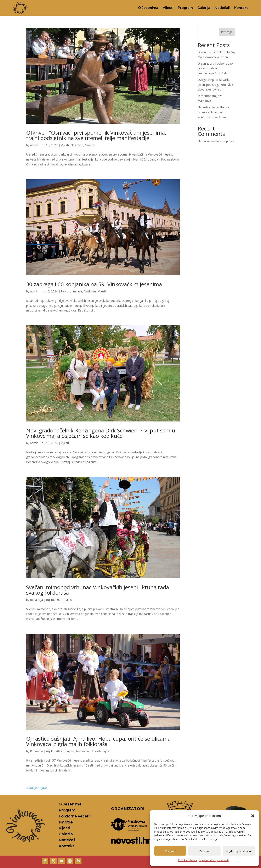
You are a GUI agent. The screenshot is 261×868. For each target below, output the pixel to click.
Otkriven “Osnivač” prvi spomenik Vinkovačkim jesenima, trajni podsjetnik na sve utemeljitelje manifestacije (96, 135)
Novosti (90, 145)
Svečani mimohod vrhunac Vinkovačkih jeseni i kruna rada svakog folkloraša (98, 590)
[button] (253, 816)
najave (78, 291)
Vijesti (168, 8)
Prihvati (170, 851)
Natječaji (222, 8)
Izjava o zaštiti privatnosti (214, 860)
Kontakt (241, 8)
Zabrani (204, 851)
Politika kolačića (188, 860)
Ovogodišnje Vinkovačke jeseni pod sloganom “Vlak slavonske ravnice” (215, 85)
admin (34, 145)
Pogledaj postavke (239, 851)
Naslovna (77, 145)
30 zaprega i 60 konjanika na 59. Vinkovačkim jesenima (94, 284)
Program (185, 8)
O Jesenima (148, 8)
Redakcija (36, 600)
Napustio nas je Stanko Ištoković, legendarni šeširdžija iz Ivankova (213, 112)
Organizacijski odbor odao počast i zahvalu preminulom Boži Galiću (215, 68)
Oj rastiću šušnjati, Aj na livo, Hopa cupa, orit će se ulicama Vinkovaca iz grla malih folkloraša (98, 741)
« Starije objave (36, 788)
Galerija (204, 8)
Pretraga (227, 32)
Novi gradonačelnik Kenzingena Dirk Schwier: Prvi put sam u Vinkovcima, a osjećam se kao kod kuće (101, 433)
